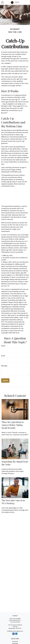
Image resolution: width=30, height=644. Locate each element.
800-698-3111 (18, 620)
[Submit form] (5, 380)
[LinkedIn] (16, 634)
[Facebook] (13, 634)
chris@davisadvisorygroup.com (15, 631)
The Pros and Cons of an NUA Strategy (13, 502)
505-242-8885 (17, 619)
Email (3, 356)
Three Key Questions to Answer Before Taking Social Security (13, 425)
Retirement (15, 641)
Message (4, 366)
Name (3, 346)
